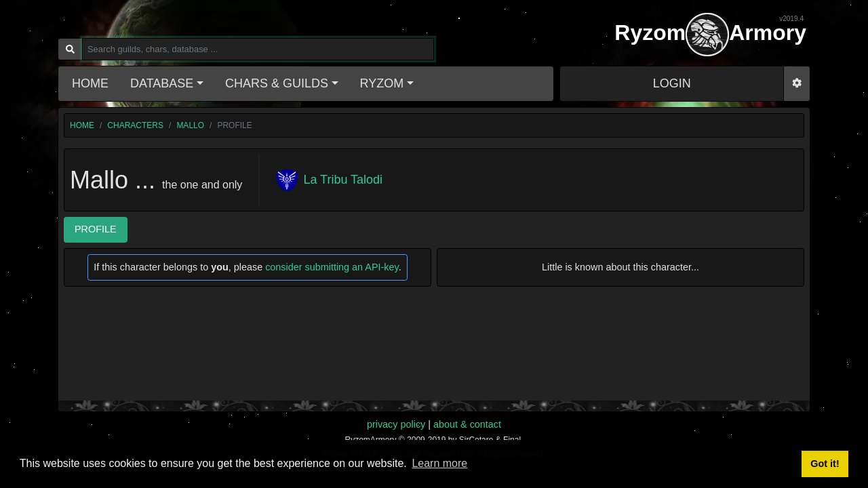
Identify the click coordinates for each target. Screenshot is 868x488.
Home (90, 83)
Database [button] (162, 83)
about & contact (467, 424)
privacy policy (396, 424)
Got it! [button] (825, 464)
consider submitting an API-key (332, 267)
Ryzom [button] (382, 83)
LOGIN (672, 83)
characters (135, 125)
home (82, 125)
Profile (96, 229)
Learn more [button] (439, 463)
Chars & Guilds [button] (277, 83)
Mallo (190, 125)
